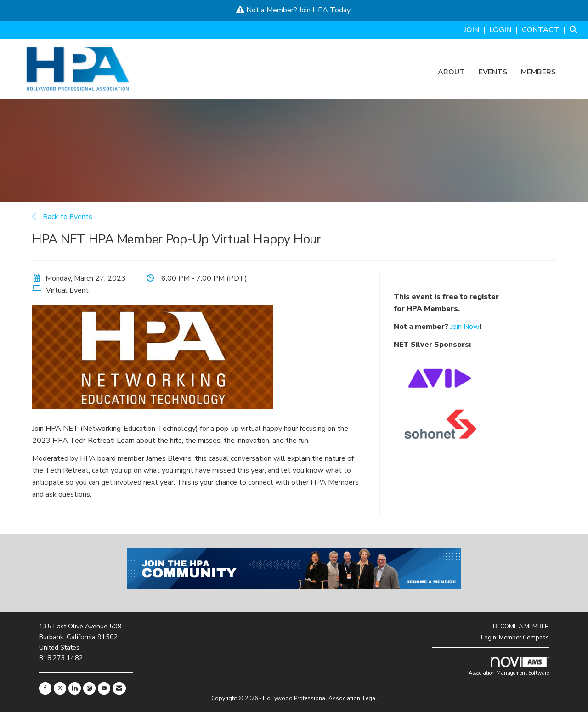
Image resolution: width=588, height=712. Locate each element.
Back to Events (62, 217)
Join (305, 10)
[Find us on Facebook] (45, 688)
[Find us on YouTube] (104, 688)
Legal (370, 698)
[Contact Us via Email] (119, 688)
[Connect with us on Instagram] (89, 688)
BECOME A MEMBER (521, 627)
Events (493, 73)
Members (538, 73)
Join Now (465, 327)
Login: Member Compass (515, 638)
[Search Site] (575, 30)
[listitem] (476, 30)
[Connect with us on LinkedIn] (75, 688)
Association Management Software (509, 667)
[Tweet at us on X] (60, 688)
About (451, 73)
